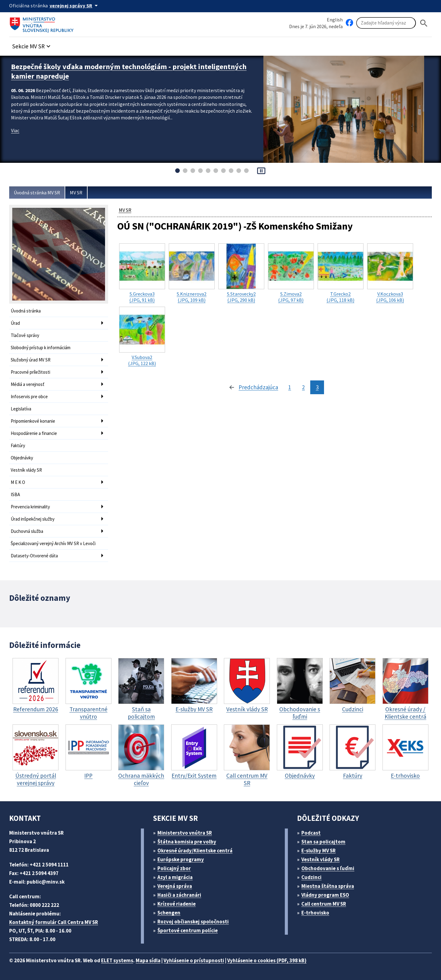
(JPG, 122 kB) (142, 337)
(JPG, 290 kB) (241, 273)
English (335, 20)
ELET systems (117, 960)
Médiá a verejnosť (28, 384)
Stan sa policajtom (323, 842)
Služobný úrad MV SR (31, 360)
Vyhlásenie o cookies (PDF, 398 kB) (267, 960)
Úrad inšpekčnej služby (33, 519)
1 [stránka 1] (290, 387)
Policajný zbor (174, 868)
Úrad (15, 323)
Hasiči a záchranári (179, 895)
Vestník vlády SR (26, 470)
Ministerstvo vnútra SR (185, 833)
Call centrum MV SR (324, 904)
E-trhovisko (315, 913)
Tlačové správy (25, 335)
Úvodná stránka (26, 311)
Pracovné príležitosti (30, 372)
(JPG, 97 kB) (291, 273)
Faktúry (18, 445)
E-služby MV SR (318, 851)
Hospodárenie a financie (34, 433)
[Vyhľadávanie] (386, 23)
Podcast (311, 833)
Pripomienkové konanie (33, 421)
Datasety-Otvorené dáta (34, 556)
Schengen (169, 913)
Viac (15, 130)
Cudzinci (311, 877)
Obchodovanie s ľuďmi (328, 868)
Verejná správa (175, 886)
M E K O (18, 482)
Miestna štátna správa (328, 886)
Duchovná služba (27, 531)
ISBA (15, 494)
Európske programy (181, 859)
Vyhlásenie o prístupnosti (194, 960)
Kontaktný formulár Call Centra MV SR (54, 922)
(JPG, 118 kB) (341, 273)
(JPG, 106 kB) (390, 273)
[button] (32, 45)
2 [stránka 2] (303, 387)
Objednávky (22, 458)
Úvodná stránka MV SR (37, 193)
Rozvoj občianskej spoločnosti (193, 922)
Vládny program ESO (325, 895)
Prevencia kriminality (30, 507)
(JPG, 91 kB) (142, 273)
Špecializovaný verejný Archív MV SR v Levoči (53, 543)
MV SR (76, 193)
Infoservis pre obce (29, 396)
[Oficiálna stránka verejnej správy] (75, 6)
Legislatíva (21, 409)
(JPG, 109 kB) (192, 273)
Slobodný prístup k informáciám (41, 348)
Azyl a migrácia (175, 877)
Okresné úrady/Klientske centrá (195, 851)
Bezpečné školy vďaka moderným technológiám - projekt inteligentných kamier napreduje (129, 71)
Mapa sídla (148, 960)
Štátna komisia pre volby (187, 842)
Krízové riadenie (177, 904)
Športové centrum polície (188, 930)
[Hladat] (424, 23)
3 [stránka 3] (317, 387)
